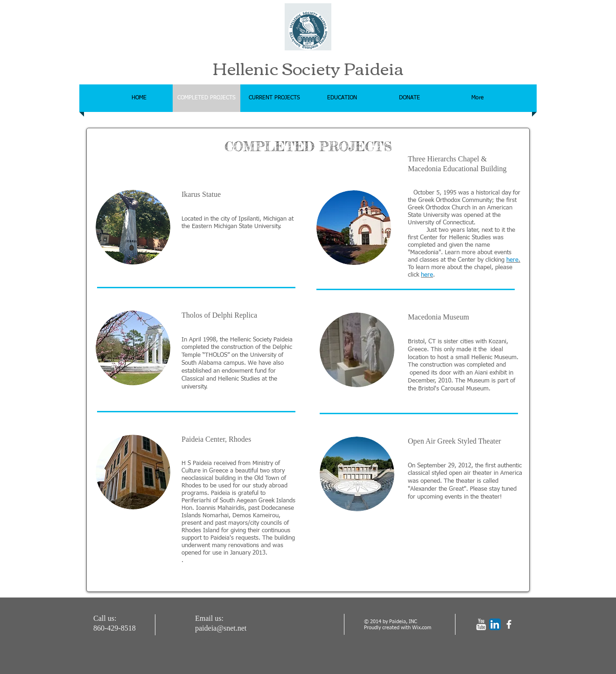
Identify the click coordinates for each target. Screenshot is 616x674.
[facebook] (509, 624)
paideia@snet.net (221, 628)
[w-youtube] (481, 624)
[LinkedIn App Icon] (495, 624)
